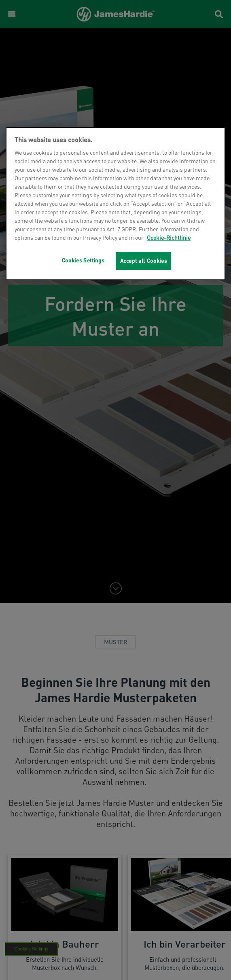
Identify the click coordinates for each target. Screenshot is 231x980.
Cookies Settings (83, 260)
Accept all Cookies (144, 261)
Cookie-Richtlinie (169, 237)
